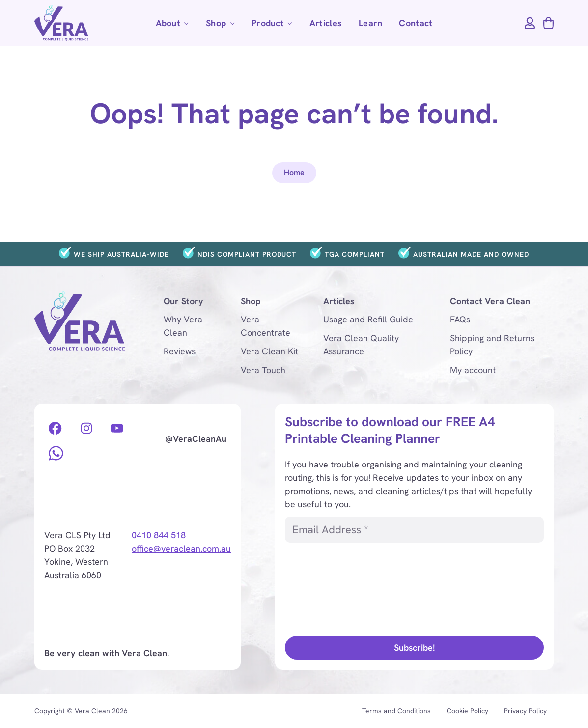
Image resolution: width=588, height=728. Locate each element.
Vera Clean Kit (269, 351)
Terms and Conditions (396, 711)
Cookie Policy (467, 711)
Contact (416, 23)
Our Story (183, 301)
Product (274, 26)
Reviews (180, 351)
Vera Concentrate (266, 326)
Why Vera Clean (183, 326)
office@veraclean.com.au (181, 548)
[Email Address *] (414, 530)
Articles (326, 23)
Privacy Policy (525, 711)
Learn (370, 23)
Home (294, 172)
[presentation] (325, 588)
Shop (223, 26)
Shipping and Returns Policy (492, 345)
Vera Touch (263, 370)
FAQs (460, 319)
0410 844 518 (159, 535)
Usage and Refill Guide (368, 319)
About (175, 26)
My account (473, 370)
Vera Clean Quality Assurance (361, 345)
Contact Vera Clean (490, 301)
